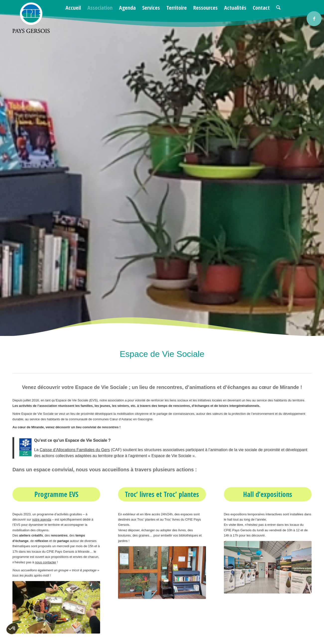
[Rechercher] (278, 7)
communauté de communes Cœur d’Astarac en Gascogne (111, 419)
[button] (12, 629)
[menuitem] (73, 7)
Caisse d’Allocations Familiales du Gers (75, 450)
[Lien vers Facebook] (314, 19)
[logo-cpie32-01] (31, 18)
